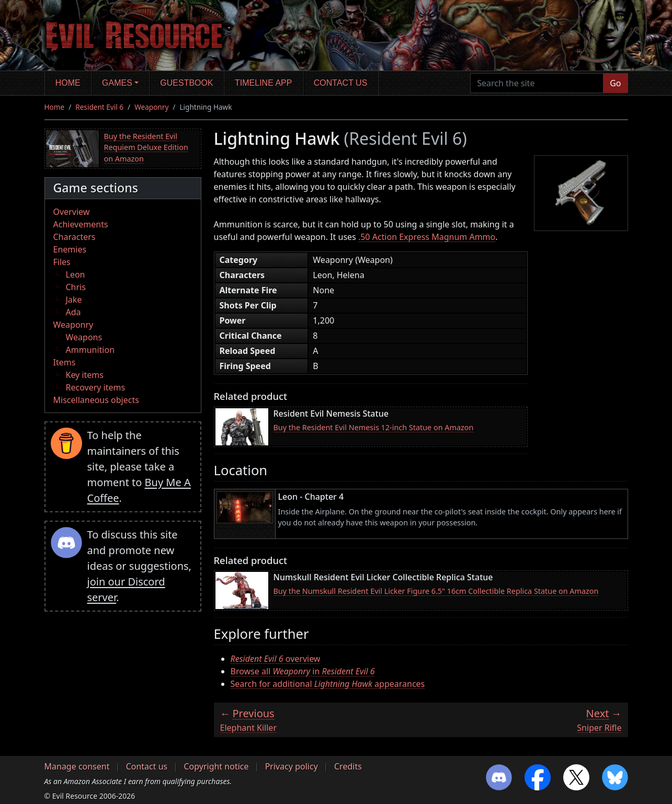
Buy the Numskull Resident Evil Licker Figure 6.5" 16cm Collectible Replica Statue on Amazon (436, 591)
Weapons (84, 337)
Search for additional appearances (328, 684)
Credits (348, 766)
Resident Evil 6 (99, 107)
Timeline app (263, 83)
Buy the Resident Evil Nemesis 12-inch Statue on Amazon (374, 427)
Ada (73, 312)
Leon (76, 274)
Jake (74, 300)
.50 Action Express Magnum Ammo (427, 237)
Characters (75, 237)
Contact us (341, 83)
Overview (72, 212)
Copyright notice (216, 766)
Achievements (81, 224)
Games (117, 83)
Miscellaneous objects (96, 400)
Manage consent (77, 766)
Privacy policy (292, 766)
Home (68, 83)
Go (615, 83)
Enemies (70, 249)
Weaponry (151, 107)
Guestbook (186, 83)
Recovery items (96, 387)
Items (65, 362)
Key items (85, 375)
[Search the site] (537, 83)
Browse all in (303, 671)
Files (62, 262)
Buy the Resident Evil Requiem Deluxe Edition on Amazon (146, 147)
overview (276, 659)
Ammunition (90, 350)
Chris (76, 287)
